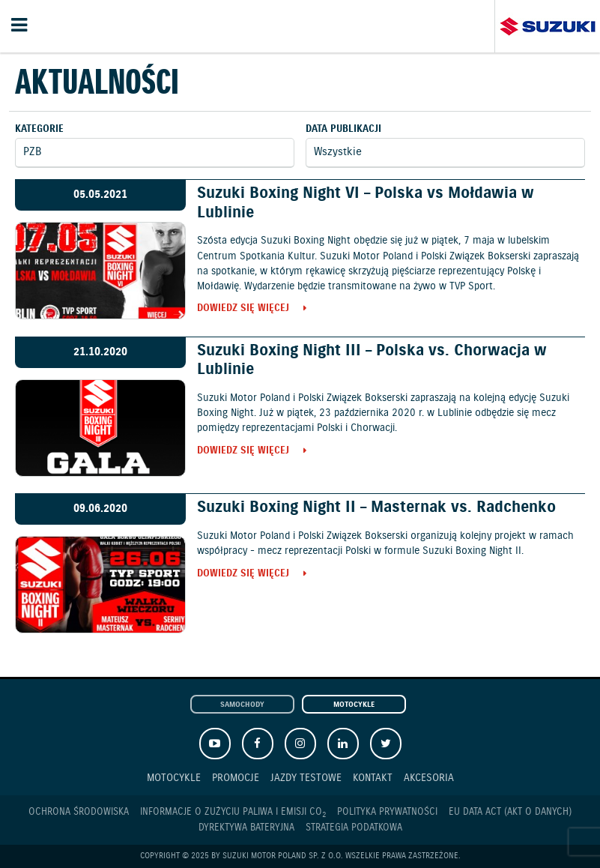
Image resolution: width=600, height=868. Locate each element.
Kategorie (39, 129)
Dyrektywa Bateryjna (246, 828)
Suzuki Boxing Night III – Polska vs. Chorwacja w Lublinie (372, 360)
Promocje (236, 778)
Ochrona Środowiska (79, 812)
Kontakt (373, 778)
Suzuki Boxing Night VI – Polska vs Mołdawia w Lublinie (366, 203)
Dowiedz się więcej (243, 309)
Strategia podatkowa (354, 828)
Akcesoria (429, 778)
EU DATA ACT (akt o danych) (510, 812)
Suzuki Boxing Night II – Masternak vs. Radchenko (376, 507)
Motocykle (354, 705)
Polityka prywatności (387, 812)
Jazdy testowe (306, 778)
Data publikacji (343, 129)
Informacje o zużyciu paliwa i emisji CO (233, 813)
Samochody (242, 705)
